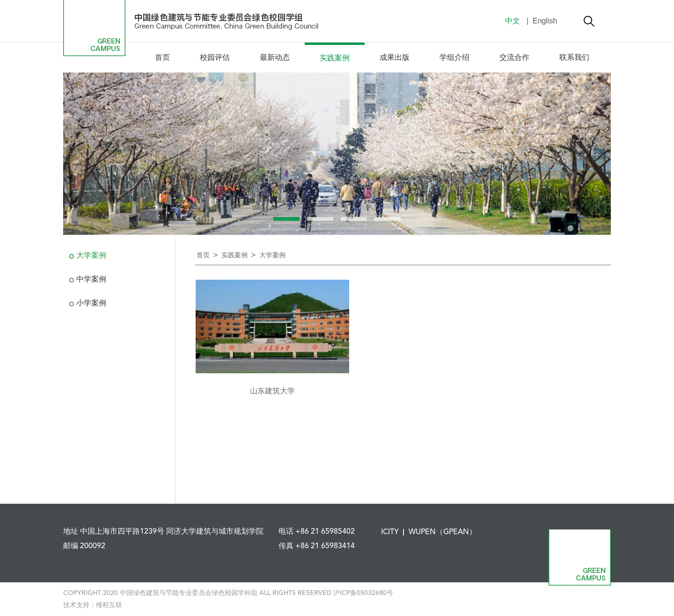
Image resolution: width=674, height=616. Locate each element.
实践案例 (335, 58)
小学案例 (91, 304)
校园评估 (215, 58)
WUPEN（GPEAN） (443, 532)
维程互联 (109, 605)
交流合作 (514, 58)
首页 (162, 58)
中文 (513, 21)
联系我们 (574, 58)
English (544, 21)
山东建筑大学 (272, 391)
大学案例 (91, 256)
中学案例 (91, 280)
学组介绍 (454, 58)
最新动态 (275, 58)
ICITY (390, 532)
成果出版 (395, 58)
